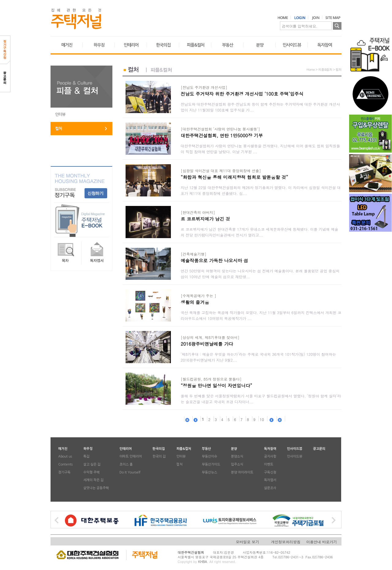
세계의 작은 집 (93, 480)
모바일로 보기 (247, 542)
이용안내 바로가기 (322, 542)
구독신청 (270, 472)
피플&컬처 (196, 45)
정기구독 (64, 472)
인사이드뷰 (292, 45)
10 (262, 419)
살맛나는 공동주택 (96, 488)
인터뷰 (60, 114)
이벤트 (269, 464)
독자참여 (325, 45)
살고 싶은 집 (92, 464)
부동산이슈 (209, 457)
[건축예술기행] (194, 254)
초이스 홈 (126, 464)
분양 (260, 45)
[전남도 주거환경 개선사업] (204, 87)
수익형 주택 (91, 472)
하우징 (99, 45)
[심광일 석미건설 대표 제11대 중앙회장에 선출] (221, 171)
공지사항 (270, 457)
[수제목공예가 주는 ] (198, 296)
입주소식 (237, 464)
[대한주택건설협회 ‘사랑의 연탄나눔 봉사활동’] (220, 129)
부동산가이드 (211, 464)
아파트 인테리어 (131, 457)
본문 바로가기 (0, 0)
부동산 (228, 45)
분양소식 (237, 457)
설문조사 (270, 488)
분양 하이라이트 (242, 472)
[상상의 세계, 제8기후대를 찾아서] (210, 337)
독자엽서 (270, 480)
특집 (86, 457)
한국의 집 (159, 457)
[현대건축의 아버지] (198, 212)
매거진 (67, 45)
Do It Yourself (130, 472)
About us (65, 457)
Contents (65, 464)
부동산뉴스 (209, 472)
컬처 (58, 129)
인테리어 (131, 45)
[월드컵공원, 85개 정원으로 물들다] (211, 379)
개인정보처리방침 (286, 542)
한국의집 (163, 45)
